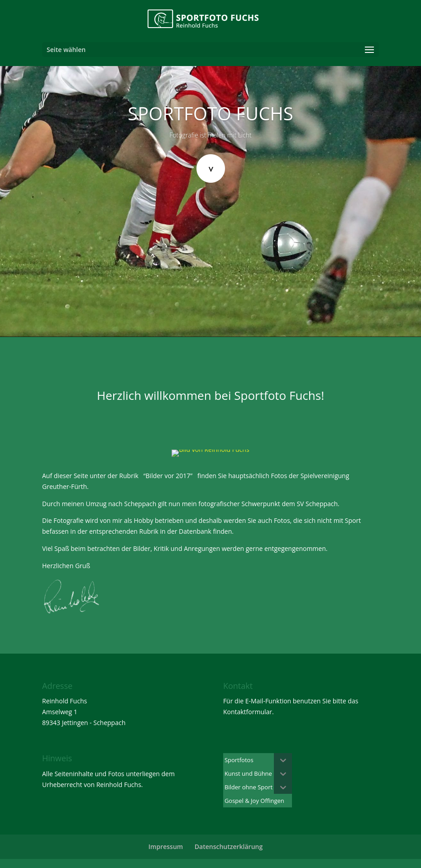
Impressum (166, 847)
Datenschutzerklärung (229, 847)
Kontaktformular (248, 712)
